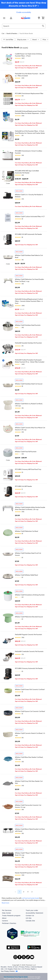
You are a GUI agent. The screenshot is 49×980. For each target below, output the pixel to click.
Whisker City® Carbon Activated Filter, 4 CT (30, 216)
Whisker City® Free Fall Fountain (26, 452)
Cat (3, 33)
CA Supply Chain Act (13, 969)
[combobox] (24, 26)
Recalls (4, 967)
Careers (5, 921)
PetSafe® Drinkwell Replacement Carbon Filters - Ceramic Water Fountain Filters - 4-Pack (29, 301)
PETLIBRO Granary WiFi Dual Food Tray (28, 469)
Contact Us (30, 916)
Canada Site (30, 921)
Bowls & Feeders (12, 33)
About (4, 918)
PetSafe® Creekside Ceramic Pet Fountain (29, 651)
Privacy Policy (24, 967)
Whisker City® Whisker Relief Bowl (26, 575)
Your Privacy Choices (9, 971)
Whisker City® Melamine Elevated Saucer (29, 617)
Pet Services (7, 910)
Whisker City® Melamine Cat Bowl (26, 531)
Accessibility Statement (34, 913)
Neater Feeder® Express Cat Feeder (27, 873)
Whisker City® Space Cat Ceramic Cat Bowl (30, 711)
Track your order (32, 910)
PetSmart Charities (9, 923)
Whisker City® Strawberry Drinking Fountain (30, 595)
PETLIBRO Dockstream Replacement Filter (29, 93)
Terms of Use (13, 967)
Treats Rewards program (11, 916)
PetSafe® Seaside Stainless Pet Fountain (28, 343)
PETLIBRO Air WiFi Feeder (23, 486)
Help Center (7, 913)
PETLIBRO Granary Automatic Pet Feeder (29, 668)
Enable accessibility (24, 12)
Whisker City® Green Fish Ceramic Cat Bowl (30, 689)
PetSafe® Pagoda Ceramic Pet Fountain (28, 635)
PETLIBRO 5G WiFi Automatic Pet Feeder (28, 234)
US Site (29, 918)
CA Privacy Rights (29, 969)
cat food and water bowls (30, 898)
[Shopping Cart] (43, 18)
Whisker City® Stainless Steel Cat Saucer (29, 384)
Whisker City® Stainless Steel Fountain (28, 325)
